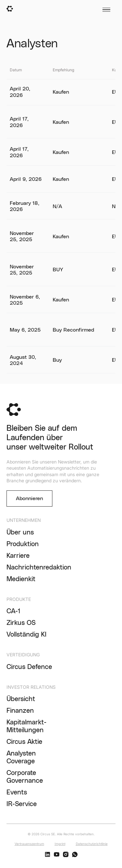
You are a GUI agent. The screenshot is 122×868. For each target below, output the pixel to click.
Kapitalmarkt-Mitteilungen (27, 726)
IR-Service (22, 804)
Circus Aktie (24, 742)
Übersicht (21, 699)
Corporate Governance (25, 777)
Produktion (23, 544)
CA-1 (14, 611)
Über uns (20, 533)
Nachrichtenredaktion (39, 568)
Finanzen (20, 711)
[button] (106, 10)
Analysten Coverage (21, 757)
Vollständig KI (27, 635)
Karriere (18, 556)
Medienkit (21, 579)
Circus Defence (29, 667)
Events (17, 792)
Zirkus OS (21, 623)
